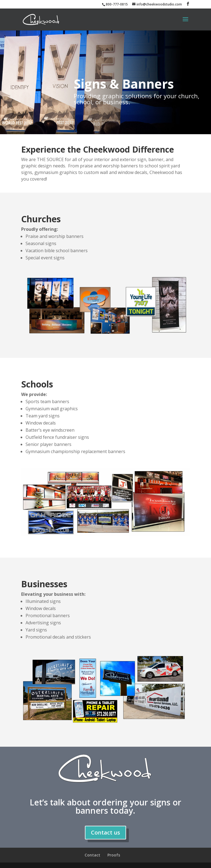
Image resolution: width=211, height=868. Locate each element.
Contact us (105, 832)
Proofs (114, 855)
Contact (92, 855)
